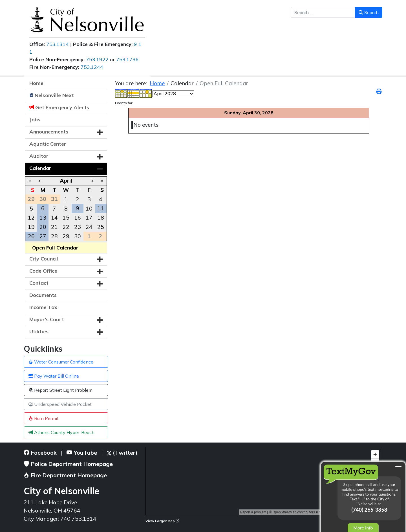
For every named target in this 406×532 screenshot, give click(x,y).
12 (31, 218)
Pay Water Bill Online (54, 376)
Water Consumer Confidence (61, 362)
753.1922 (97, 59)
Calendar (40, 168)
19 (31, 227)
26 (31, 236)
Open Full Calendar (55, 248)
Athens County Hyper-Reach (61, 432)
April (66, 181)
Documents (43, 295)
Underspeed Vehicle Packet (60, 404)
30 (78, 236)
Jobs (35, 120)
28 (54, 236)
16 (78, 218)
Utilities (39, 331)
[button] (100, 132)
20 (43, 227)
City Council (44, 259)
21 (54, 227)
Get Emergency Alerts (62, 107)
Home (36, 83)
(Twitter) (122, 453)
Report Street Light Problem (60, 390)
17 (89, 218)
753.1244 (92, 67)
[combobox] (323, 12)
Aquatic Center (48, 144)
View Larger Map (162, 521)
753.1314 (58, 44)
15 (66, 218)
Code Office (43, 271)
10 (89, 209)
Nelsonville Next (54, 95)
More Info (363, 528)
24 (89, 227)
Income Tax (43, 307)
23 (78, 227)
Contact (39, 283)
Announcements (49, 132)
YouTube (82, 453)
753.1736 (127, 59)
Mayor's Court (47, 319)
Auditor (39, 156)
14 (54, 218)
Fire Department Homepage (65, 475)
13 (43, 218)
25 (101, 227)
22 (66, 227)
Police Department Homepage (68, 464)
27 (43, 236)
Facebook (40, 453)
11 (101, 208)
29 (66, 236)
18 (101, 218)
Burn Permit (44, 418)
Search (369, 12)
